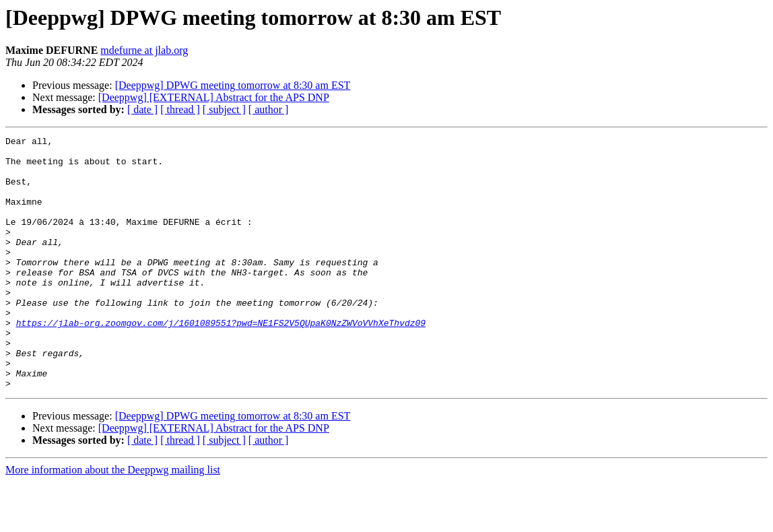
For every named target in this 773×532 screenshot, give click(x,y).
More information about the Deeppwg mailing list (113, 520)
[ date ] (142, 109)
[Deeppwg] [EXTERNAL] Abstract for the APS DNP (214, 97)
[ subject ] (224, 109)
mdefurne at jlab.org (144, 50)
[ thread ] (180, 109)
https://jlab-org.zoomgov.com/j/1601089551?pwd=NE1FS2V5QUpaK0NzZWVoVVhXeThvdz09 (221, 361)
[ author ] (269, 109)
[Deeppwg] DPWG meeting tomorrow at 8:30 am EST (233, 85)
